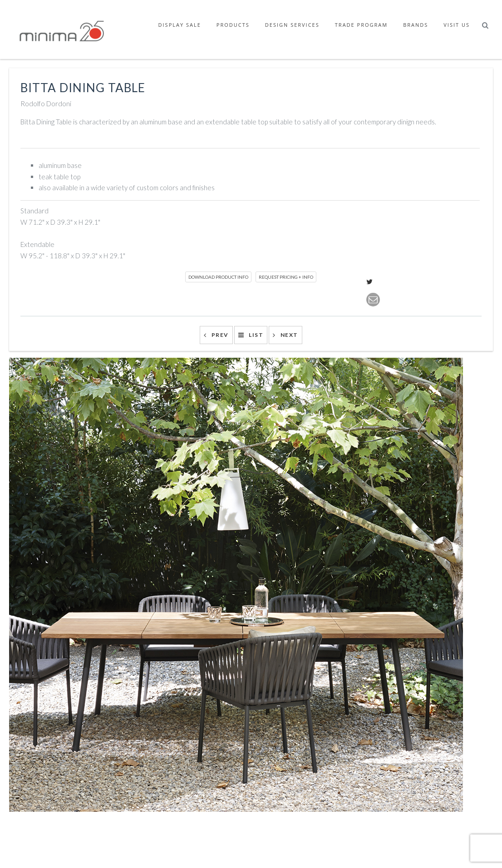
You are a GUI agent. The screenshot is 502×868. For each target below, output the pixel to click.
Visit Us (457, 25)
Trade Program (361, 25)
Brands (416, 25)
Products (233, 25)
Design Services (292, 25)
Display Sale (180, 25)
